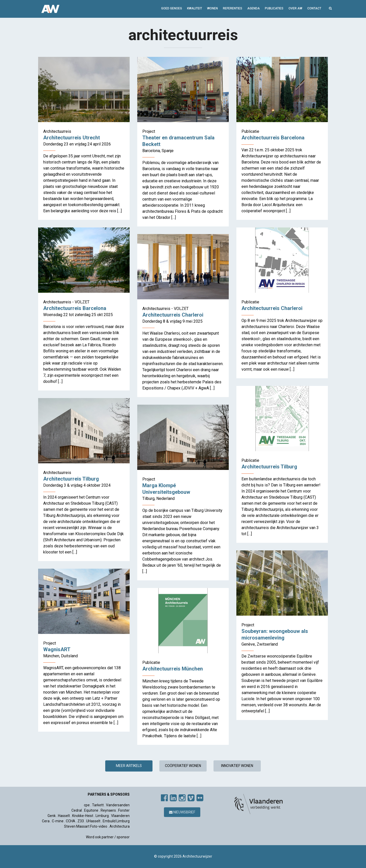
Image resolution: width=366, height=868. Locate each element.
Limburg (102, 816)
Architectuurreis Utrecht (72, 138)
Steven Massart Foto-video (86, 826)
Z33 (81, 821)
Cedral (77, 810)
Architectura (120, 826)
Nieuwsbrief (182, 812)
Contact (314, 8)
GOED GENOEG (172, 8)
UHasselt (93, 821)
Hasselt (64, 816)
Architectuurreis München (173, 669)
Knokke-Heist (83, 816)
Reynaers (108, 810)
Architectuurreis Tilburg (269, 467)
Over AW (295, 8)
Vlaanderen (120, 816)
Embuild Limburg (116, 821)
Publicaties (274, 8)
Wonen (212, 8)
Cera (46, 821)
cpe (87, 805)
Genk (52, 816)
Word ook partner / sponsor (108, 837)
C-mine (58, 821)
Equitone (91, 810)
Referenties (233, 8)
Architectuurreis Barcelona (273, 138)
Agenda (254, 8)
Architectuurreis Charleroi (272, 308)
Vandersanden (118, 805)
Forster (124, 810)
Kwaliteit (195, 8)
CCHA (71, 821)
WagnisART (57, 649)
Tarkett (98, 805)
